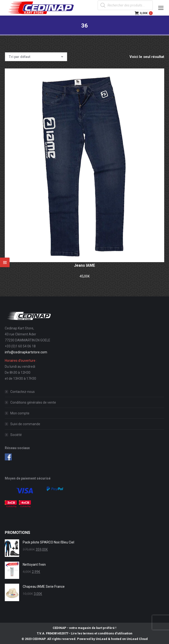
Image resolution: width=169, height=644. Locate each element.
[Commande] (36, 57)
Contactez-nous (23, 392)
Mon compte (20, 413)
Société (16, 435)
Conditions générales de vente (33, 402)
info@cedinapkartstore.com (26, 352)
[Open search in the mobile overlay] (125, 5)
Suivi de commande (25, 424)
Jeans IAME (84, 265)
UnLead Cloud (137, 639)
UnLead (101, 639)
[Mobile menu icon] (161, 8)
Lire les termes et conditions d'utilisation (102, 633)
